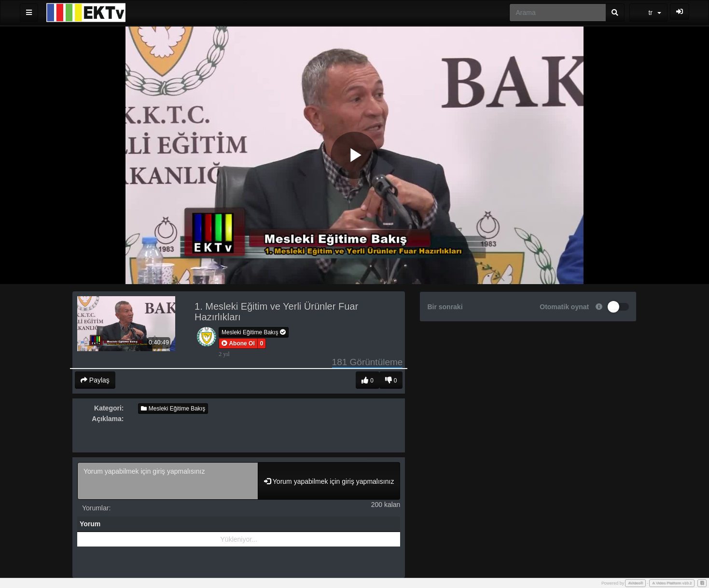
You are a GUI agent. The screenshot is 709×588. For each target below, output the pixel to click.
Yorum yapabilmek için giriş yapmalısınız (168, 481)
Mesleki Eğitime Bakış (254, 332)
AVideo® (635, 583)
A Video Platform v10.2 (672, 583)
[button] (238, 343)
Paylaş (95, 380)
